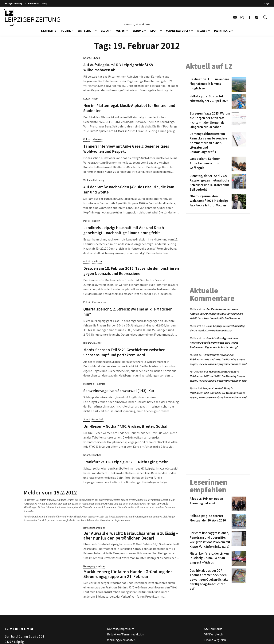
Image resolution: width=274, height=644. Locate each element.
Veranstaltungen (178, 31)
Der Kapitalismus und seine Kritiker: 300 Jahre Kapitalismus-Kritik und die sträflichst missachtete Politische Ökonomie (216, 314)
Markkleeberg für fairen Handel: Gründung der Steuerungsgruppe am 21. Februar (128, 574)
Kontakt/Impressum (121, 629)
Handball (96, 455)
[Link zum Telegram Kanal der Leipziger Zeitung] (257, 17)
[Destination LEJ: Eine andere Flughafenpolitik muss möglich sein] (210, 84)
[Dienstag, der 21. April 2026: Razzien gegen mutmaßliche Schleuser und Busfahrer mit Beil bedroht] (210, 183)
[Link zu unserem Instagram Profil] (242, 17)
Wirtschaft (86, 31)
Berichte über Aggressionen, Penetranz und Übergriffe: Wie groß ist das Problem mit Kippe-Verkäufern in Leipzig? (214, 343)
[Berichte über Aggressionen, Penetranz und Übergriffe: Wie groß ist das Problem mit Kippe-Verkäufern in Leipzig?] (210, 540)
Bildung (138, 31)
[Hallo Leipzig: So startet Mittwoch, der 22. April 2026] (210, 102)
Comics (101, 384)
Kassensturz (99, 302)
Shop (45, 3)
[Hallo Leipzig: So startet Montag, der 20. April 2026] (210, 521)
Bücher (97, 343)
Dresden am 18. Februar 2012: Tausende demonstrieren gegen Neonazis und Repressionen (131, 271)
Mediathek (89, 384)
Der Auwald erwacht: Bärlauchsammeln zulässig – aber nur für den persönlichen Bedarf (131, 536)
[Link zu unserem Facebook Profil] (249, 17)
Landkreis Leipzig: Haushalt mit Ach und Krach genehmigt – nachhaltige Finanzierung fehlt (124, 230)
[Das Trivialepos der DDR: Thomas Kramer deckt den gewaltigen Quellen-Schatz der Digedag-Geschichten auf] (210, 580)
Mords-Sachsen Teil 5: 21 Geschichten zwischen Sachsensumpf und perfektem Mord (124, 352)
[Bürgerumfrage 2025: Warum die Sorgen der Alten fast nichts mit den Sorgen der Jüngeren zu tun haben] (210, 120)
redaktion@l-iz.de (66, 520)
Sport (155, 31)
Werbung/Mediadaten (121, 640)
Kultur (121, 31)
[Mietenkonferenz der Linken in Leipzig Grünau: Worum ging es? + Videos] (210, 559)
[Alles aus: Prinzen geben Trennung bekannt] (210, 504)
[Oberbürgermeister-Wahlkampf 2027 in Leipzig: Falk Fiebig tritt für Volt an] (210, 201)
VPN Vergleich (213, 634)
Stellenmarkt (32, 3)
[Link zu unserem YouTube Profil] (235, 17)
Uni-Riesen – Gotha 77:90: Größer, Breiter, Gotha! (125, 426)
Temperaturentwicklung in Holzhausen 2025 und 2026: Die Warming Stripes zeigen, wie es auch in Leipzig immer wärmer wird (218, 359)
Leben (105, 31)
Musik (95, 99)
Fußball (96, 58)
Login (267, 3)
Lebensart (98, 139)
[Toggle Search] (265, 17)
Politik (66, 31)
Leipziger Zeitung (13, 3)
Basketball (98, 419)
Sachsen (97, 261)
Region (96, 221)
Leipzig (101, 180)
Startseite (49, 31)
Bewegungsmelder (94, 528)
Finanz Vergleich (215, 640)
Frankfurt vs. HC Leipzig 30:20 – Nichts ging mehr (125, 462)
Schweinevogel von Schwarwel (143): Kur (119, 391)
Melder (202, 31)
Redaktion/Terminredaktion (126, 634)
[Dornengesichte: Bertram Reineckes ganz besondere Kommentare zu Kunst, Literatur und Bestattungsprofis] (210, 143)
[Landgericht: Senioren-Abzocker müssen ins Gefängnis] (210, 164)
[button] (72, 30)
